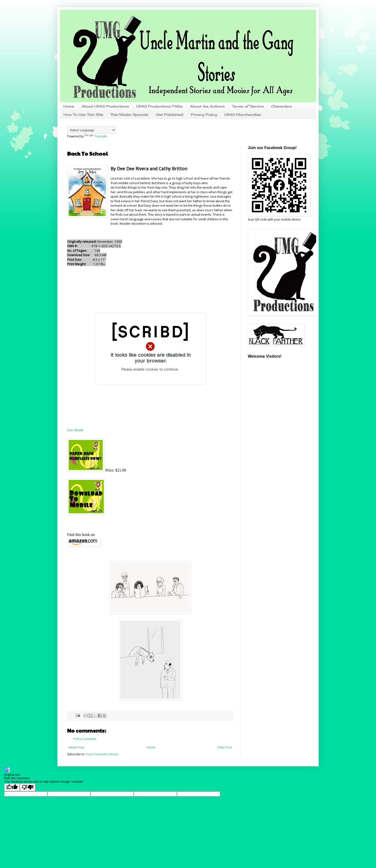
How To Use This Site (83, 115)
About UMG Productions (105, 106)
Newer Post (76, 747)
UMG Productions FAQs (159, 106)
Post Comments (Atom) (102, 754)
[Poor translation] (28, 787)
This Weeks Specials (129, 115)
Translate (96, 136)
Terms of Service (248, 106)
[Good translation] (12, 787)
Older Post (225, 747)
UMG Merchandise (243, 115)
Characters (281, 106)
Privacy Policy (204, 115)
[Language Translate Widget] (91, 130)
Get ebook (75, 430)
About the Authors (207, 106)
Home (69, 106)
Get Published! (170, 115)
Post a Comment (85, 739)
